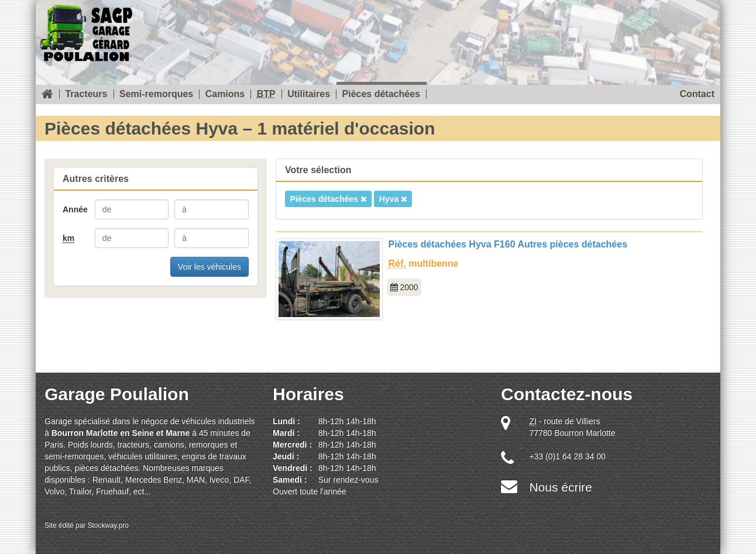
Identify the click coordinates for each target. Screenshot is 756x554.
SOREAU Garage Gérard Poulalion (86, 31)
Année (75, 209)
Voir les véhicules (209, 267)
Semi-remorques (156, 94)
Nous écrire (560, 487)
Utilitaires (309, 94)
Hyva (393, 199)
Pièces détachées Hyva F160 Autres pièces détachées (508, 244)
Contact (697, 94)
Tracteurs (86, 94)
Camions (225, 94)
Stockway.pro (108, 525)
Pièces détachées (381, 94)
